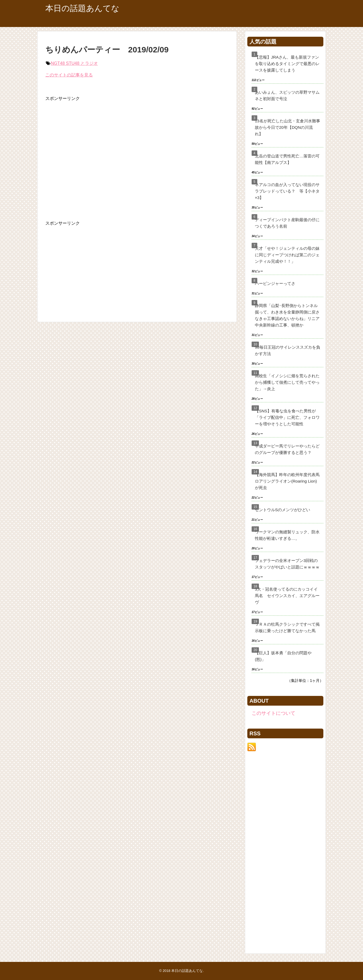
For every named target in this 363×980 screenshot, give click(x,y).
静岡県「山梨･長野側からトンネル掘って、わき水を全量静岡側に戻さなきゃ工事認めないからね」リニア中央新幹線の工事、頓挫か (287, 315)
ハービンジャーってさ (275, 283)
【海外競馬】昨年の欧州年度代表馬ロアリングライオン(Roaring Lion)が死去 (287, 481)
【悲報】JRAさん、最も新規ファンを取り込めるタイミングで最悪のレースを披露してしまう (287, 64)
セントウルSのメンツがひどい (282, 510)
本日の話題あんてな (82, 8)
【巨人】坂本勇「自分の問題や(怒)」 (283, 656)
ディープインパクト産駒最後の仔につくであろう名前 (287, 223)
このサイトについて (273, 713)
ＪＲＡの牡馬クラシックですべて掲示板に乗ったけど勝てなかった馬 (287, 627)
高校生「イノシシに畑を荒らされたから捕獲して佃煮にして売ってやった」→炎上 (287, 382)
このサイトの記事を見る (69, 75)
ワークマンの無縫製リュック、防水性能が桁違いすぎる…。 (287, 535)
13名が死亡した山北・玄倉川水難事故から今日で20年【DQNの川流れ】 (287, 127)
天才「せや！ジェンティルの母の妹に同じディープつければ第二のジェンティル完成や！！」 (287, 255)
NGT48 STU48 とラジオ (74, 63)
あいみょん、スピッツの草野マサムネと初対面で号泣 (287, 95)
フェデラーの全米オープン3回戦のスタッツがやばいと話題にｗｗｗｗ (287, 564)
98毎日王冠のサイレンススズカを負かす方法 (287, 350)
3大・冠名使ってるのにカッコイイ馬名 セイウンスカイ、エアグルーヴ (287, 596)
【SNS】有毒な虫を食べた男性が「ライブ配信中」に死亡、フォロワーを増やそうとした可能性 (287, 417)
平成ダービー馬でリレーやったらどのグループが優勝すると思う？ (287, 449)
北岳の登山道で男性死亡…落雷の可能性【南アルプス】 (287, 159)
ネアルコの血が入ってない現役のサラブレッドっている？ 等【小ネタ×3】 (287, 191)
